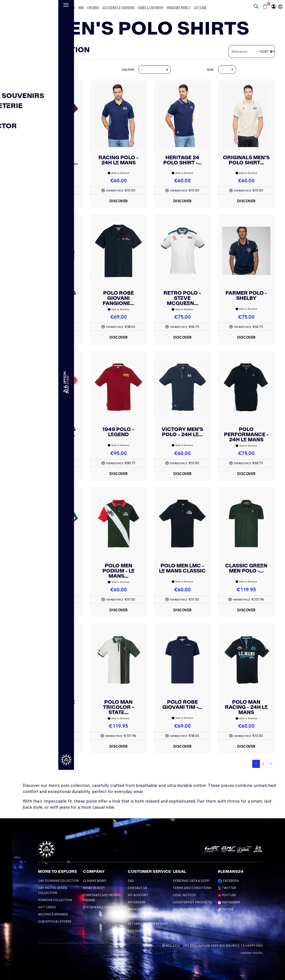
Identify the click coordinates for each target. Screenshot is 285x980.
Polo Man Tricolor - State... (119, 707)
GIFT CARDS (47, 907)
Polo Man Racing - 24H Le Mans (246, 707)
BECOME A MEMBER (53, 914)
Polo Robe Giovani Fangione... (118, 298)
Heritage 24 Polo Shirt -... (182, 160)
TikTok (226, 909)
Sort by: (267, 52)
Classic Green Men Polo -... (246, 568)
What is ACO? (94, 888)
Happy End (254, 946)
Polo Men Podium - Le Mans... (119, 571)
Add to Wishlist (54, 173)
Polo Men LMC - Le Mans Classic (182, 568)
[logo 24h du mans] (30, 6)
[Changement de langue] (8, 487)
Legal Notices (184, 895)
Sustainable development (105, 907)
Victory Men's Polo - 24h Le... (182, 432)
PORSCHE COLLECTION (55, 900)
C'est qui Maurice (225, 946)
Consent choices (252, 953)
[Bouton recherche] (257, 7)
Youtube (227, 895)
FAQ (131, 881)
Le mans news (95, 881)
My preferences (186, 909)
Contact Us (137, 888)
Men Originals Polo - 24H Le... (55, 432)
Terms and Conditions (192, 888)
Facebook (228, 881)
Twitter (227, 888)
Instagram (229, 902)
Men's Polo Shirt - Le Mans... (54, 160)
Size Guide (136, 931)
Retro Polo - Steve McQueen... (182, 298)
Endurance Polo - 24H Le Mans (54, 571)
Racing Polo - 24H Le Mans (119, 160)
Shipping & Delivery (144, 917)
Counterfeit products (192, 902)
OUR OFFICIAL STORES (55, 922)
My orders (137, 902)
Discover (55, 201)
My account (138, 895)
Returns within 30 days (148, 924)
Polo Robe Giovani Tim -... (182, 705)
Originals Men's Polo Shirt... (246, 160)
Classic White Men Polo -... (54, 705)
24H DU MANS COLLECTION (59, 881)
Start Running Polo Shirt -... (55, 295)
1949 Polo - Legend (118, 432)
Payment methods (143, 909)
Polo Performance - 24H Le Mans (246, 434)
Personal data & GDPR (191, 881)
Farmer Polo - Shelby (246, 295)
